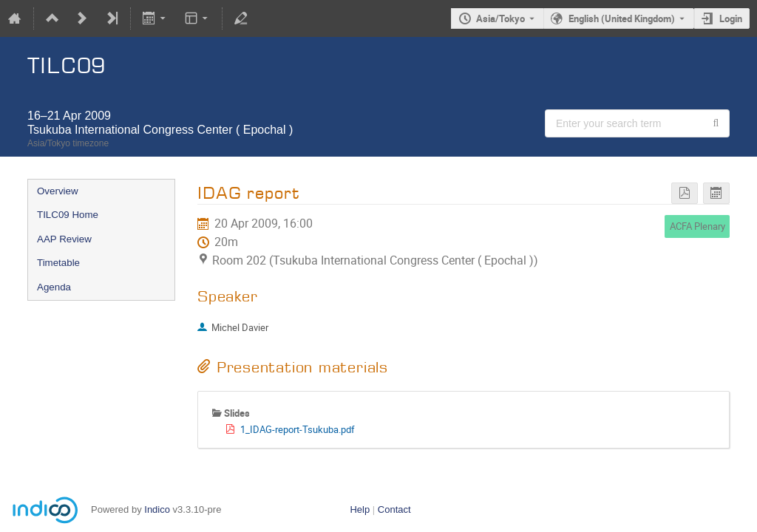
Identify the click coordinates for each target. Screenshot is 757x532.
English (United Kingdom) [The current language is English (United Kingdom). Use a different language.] (622, 18)
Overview (58, 191)
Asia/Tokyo (500, 18)
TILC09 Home (68, 215)
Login (731, 18)
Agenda (54, 287)
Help (360, 509)
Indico (157, 509)
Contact (394, 509)
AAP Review (64, 239)
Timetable (58, 263)
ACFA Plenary (697, 226)
